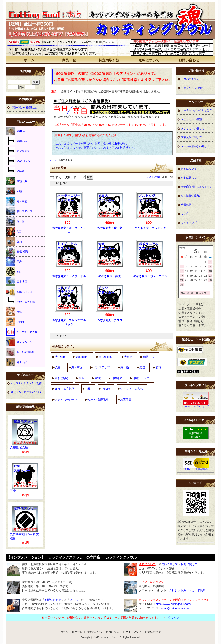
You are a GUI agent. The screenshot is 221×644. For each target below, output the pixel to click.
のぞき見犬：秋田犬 (110, 228)
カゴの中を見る (190, 79)
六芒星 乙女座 (19, 447)
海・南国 (77, 367)
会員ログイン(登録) (192, 88)
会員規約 (186, 205)
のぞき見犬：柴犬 (110, 276)
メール (74, 600)
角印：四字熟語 (65, 389)
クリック (174, 618)
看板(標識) (62, 378)
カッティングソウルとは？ (197, 110)
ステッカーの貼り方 (193, 128)
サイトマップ (189, 222)
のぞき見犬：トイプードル (69, 276)
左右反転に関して (191, 137)
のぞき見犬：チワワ (110, 320)
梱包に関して (189, 178)
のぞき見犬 (18, 151)
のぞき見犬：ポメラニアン (150, 276)
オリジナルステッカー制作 (26, 383)
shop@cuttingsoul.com (175, 608)
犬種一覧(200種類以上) (24, 107)
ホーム (29, 60)
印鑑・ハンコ (141, 378)
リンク (185, 213)
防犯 (158, 367)
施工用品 (126, 400)
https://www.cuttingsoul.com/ (173, 604)
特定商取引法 (109, 60)
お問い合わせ (189, 60)
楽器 (142, 367)
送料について (149, 60)
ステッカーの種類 (191, 119)
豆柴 (13, 491)
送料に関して (170, 564)
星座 (82, 378)
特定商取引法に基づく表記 (197, 187)
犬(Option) (82, 357)
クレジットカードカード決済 (187, 590)
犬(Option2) (106, 357)
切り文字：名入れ (132, 389)
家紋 (98, 378)
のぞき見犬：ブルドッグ (150, 228)
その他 (106, 389)
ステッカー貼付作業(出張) (26, 392)
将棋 (88, 389)
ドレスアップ (101, 367)
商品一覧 (69, 60)
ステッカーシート (66, 400)
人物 (58, 367)
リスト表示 (153, 177)
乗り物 (125, 367)
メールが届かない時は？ (195, 146)
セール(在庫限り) (99, 400)
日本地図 (117, 378)
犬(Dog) (60, 357)
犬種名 (128, 357)
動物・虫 (149, 357)
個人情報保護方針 (191, 195)
